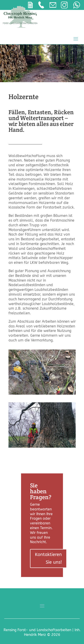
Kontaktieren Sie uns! (48, 558)
